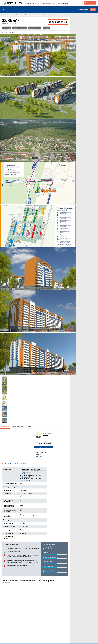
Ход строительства (20, 28)
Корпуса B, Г (26, 477)
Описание (5, 427)
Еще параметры (83, 9)
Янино (4, 23)
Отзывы (46, 28)
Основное (7, 28)
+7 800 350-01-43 (58, 22)
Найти (93, 9)
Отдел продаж (90, 3)
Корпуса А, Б (26, 474)
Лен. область (9, 463)
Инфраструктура (35, 28)
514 (49, 3)
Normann (39, 456)
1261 (33, 3)
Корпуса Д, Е (26, 480)
